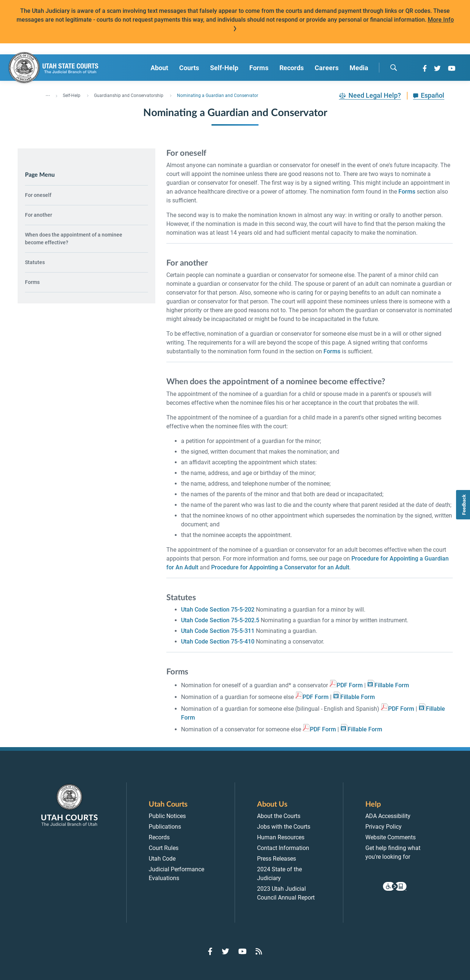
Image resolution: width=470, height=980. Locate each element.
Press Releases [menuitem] (276, 859)
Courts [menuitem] (189, 68)
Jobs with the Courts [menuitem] (284, 827)
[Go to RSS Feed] (259, 951)
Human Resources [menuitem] (281, 837)
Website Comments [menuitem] (391, 837)
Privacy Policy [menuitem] (384, 827)
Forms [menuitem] (259, 68)
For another (39, 215)
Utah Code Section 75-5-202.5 (220, 620)
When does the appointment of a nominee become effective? (74, 239)
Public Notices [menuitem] (167, 816)
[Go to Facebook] (425, 68)
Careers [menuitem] (327, 68)
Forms (32, 282)
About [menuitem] (159, 68)
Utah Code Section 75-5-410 (218, 642)
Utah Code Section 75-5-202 (218, 610)
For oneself (38, 195)
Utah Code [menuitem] (162, 859)
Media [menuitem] (359, 68)
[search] (394, 68)
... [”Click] (48, 94)
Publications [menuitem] (165, 827)
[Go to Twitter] (437, 68)
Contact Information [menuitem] (283, 848)
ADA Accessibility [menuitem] (388, 816)
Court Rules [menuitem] (164, 848)
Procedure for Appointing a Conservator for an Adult (280, 567)
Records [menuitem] (292, 68)
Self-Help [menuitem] (224, 68)
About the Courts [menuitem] (279, 816)
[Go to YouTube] (452, 68)
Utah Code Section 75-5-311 (218, 631)
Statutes (35, 262)
